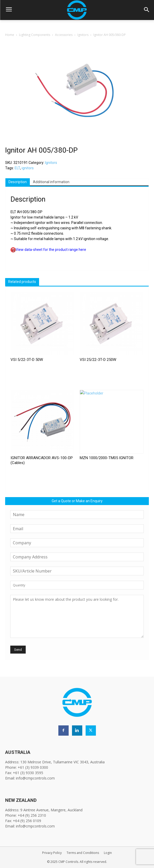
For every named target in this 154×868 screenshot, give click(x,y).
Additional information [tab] (51, 182)
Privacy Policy (52, 853)
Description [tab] (18, 182)
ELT (17, 168)
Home (10, 35)
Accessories (64, 35)
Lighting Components (35, 35)
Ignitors (83, 35)
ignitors (28, 168)
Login (108, 853)
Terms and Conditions (83, 853)
